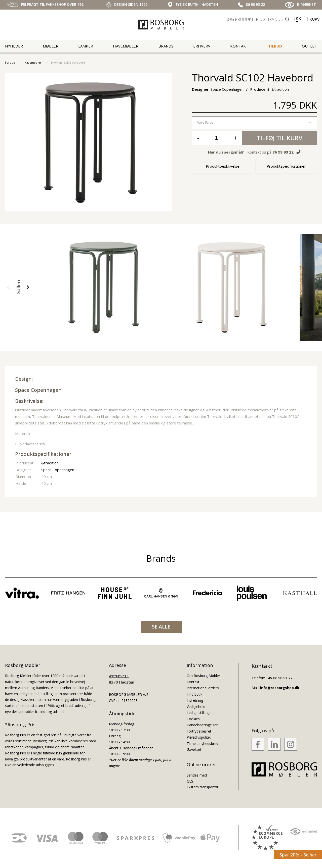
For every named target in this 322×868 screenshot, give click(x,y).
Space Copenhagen (38, 390)
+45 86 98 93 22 (279, 678)
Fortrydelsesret (199, 731)
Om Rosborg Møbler (203, 676)
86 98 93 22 (283, 152)
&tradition (50, 463)
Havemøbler (126, 46)
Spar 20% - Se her (298, 855)
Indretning (195, 700)
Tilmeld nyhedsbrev (202, 743)
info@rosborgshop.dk (280, 688)
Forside (10, 62)
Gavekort (194, 750)
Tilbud (275, 46)
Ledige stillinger (199, 713)
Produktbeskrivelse (223, 166)
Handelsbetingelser (202, 725)
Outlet (309, 46)
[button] (8, 287)
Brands (166, 46)
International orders (203, 688)
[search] (258, 19)
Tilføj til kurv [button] (279, 138)
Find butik (194, 694)
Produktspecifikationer (286, 166)
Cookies (193, 719)
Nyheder (14, 46)
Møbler (51, 46)
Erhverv (202, 46)
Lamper (86, 46)
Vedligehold (196, 707)
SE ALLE (161, 627)
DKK (297, 18)
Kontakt (239, 46)
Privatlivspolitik (199, 737)
